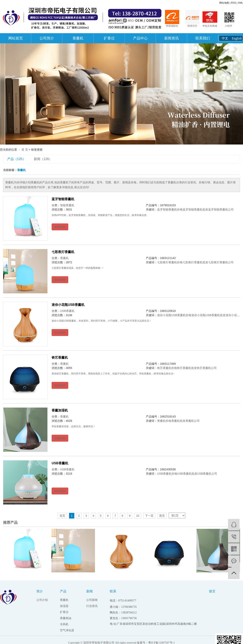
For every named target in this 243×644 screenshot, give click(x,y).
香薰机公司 (193, 421)
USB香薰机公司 (207, 474)
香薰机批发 (178, 421)
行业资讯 (92, 606)
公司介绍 (42, 600)
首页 (62, 516)
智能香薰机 (67, 205)
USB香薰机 (67, 311)
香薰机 (78, 38)
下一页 (149, 516)
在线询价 (60, 227)
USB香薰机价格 (167, 474)
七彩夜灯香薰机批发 (195, 262)
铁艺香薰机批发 (187, 368)
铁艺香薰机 (60, 358)
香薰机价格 (164, 421)
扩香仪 (109, 38)
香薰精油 (66, 618)
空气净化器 (67, 630)
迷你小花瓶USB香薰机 (68, 305)
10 (138, 516)
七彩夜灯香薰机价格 (170, 262)
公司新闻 (92, 600)
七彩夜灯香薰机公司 (221, 262)
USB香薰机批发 (187, 474)
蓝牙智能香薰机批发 (195, 209)
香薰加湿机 (60, 410)
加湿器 (64, 606)
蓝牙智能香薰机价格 (170, 209)
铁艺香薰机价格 (167, 368)
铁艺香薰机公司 (207, 368)
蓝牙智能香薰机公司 (221, 209)
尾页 (162, 516)
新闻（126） (43, 159)
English (237, 38)
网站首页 (16, 38)
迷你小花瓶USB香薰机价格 (174, 315)
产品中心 (140, 38)
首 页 (25, 150)
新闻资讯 (172, 38)
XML (240, 3)
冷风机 (64, 624)
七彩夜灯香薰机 (63, 252)
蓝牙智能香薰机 (63, 199)
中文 (225, 38)
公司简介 (47, 38)
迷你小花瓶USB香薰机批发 (208, 315)
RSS (234, 3)
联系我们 (203, 38)
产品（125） (17, 159)
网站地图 (224, 3)
